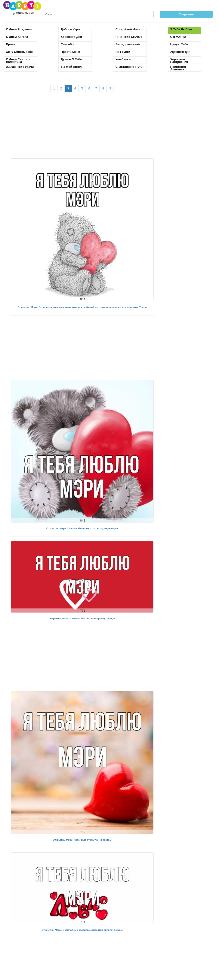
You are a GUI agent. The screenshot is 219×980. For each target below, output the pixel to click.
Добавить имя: (24, 13)
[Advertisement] (82, 127)
